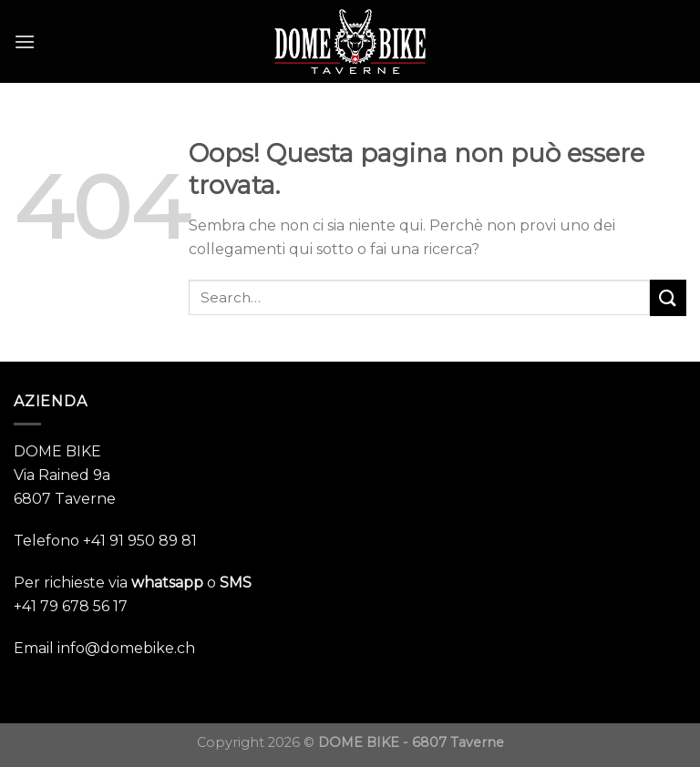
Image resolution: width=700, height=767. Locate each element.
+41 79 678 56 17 (71, 606)
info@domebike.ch (126, 648)
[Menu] (25, 41)
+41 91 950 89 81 (140, 541)
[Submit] (668, 297)
